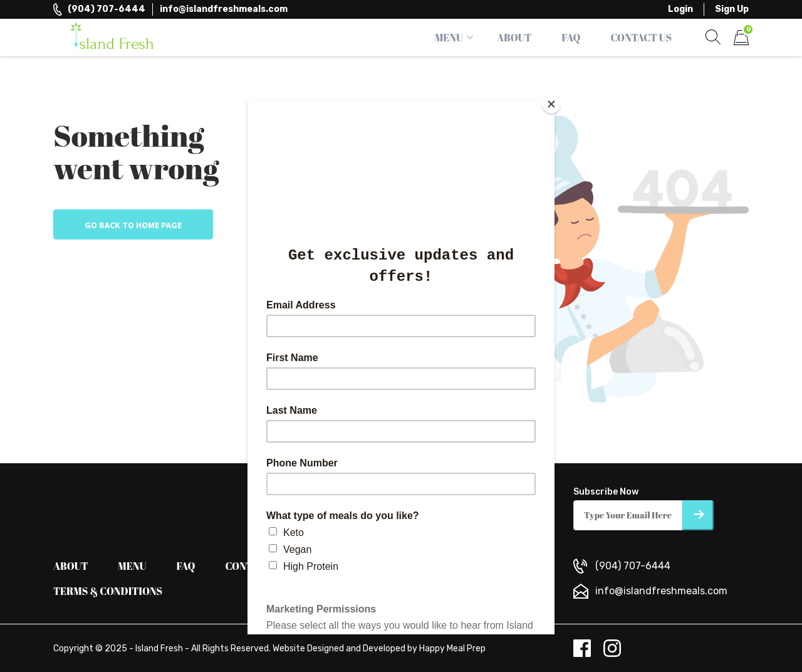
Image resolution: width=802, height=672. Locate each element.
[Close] (551, 104)
